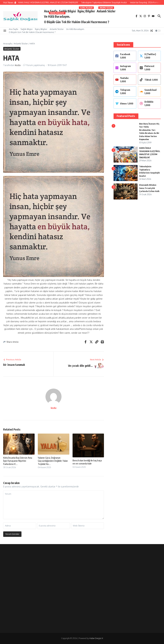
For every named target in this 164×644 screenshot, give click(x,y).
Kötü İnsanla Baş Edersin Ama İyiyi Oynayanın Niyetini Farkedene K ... (18, 461)
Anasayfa (8, 44)
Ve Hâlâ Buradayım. (57, 16)
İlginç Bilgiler (86, 11)
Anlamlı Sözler (106, 11)
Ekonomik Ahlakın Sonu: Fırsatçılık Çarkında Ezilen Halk (149, 188)
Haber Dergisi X (96, 638)
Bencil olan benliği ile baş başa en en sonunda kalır (87, 462)
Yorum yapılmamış (36, 65)
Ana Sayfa (51, 11)
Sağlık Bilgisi (67, 11)
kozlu (18, 65)
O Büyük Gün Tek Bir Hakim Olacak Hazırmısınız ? (77, 22)
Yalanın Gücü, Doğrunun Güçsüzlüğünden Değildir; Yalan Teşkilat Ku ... (53, 461)
